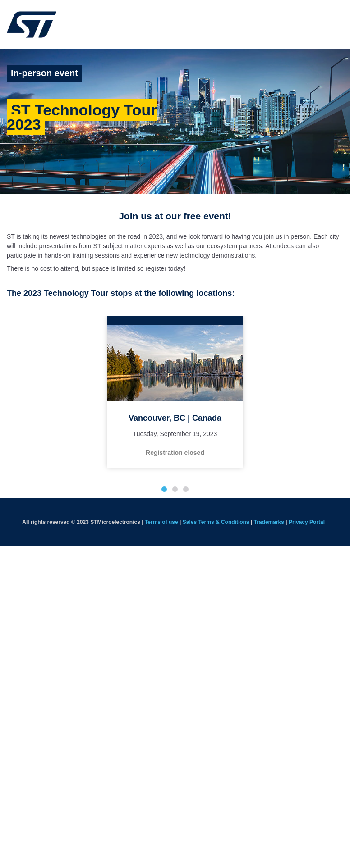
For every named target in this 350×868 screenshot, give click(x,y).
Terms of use (161, 522)
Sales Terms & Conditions (216, 522)
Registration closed (175, 453)
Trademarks (269, 522)
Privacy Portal (307, 522)
